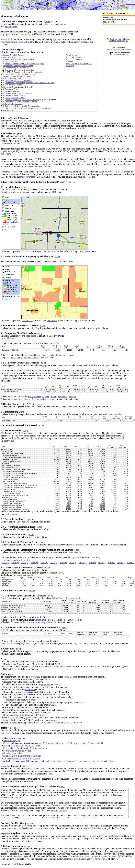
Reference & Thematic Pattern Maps (19, 59)
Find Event (77, 723)
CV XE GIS (27, 251)
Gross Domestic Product (15, 98)
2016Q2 (130, 563)
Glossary (70, 66)
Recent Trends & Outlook (14, 55)
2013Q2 (15, 563)
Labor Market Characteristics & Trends (21, 102)
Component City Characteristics (18, 68)
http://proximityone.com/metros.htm (17, 42)
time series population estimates (25, 358)
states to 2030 (41, 743)
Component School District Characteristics (23, 106)
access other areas (59, 24)
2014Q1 (44, 563)
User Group (27, 826)
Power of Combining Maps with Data (119, 49)
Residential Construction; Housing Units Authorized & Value (30, 83)
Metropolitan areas (9, 779)
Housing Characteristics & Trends (17, 76)
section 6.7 (30, 690)
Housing (71, 355)
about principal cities (26, 336)
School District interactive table (66, 598)
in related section (73, 378)
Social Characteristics (53, 761)
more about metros (59, 810)
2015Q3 (102, 563)
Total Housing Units (13, 78)
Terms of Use (72, 55)
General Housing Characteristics (18, 81)
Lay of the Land (11, 61)
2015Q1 (83, 563)
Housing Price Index (13, 85)
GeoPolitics (8, 110)
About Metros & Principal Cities (79, 64)
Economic (61, 355)
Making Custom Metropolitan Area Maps (22, 746)
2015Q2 (92, 563)
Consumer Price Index (14, 95)
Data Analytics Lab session (111, 836)
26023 (15, 391)
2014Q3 (63, 563)
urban (56, 805)
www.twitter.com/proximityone (93, 856)
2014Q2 (54, 563)
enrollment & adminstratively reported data (38, 622)
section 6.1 (45, 687)
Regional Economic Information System (22, 758)
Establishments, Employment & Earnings (22, 100)
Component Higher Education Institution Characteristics (28, 108)
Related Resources (74, 57)
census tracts (117, 172)
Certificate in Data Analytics (119, 41)
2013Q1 (6, 563)
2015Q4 (111, 563)
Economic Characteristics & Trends (18, 87)
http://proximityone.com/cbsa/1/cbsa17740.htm (22, 34)
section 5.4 (28, 682)
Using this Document (75, 59)
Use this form (99, 828)
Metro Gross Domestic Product (17, 751)
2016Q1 (121, 563)
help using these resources (119, 54)
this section (52, 251)
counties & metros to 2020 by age (64, 743)
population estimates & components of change (33, 399)
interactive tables (28, 177)
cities (111, 803)
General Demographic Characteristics (21, 74)
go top (72, 182)
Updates (70, 61)
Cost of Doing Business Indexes (18, 93)
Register (74, 677)
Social (52, 355)
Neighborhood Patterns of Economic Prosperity (25, 64)
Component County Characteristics (20, 70)
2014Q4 (73, 563)
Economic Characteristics (77, 761)
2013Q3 (25, 563)
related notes (11, 514)
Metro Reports (38, 664)
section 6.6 (46, 684)
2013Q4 (34, 563)
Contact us (113, 856)
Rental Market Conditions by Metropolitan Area (25, 748)
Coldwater (9, 338)
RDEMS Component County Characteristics (25, 72)
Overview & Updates (12, 57)
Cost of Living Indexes (14, 91)
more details (18, 389)
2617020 (15, 350)
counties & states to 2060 (91, 743)
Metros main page (12, 741)
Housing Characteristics (102, 761)
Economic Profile (12, 89)
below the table (90, 177)
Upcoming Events (61, 723)
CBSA (48, 21)
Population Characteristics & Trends (18, 66)
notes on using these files (18, 560)
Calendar (46, 723)
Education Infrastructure (13, 104)
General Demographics (37, 355)
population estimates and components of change (73, 141)
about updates (11, 27)
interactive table (74, 164)
